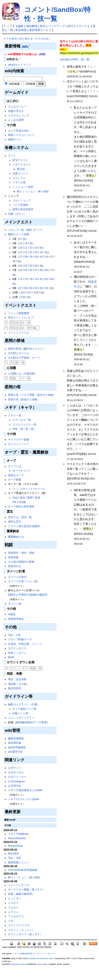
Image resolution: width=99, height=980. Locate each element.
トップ (8, 26)
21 (26, 248)
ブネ (11, 921)
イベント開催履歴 (19, 313)
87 (21, 288)
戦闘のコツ (15, 139)
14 (21, 243)
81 (41, 279)
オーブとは (15, 466)
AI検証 (12, 614)
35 (36, 252)
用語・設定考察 (17, 679)
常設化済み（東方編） (25, 328)
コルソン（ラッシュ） (21, 930)
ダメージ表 (15, 604)
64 (26, 270)
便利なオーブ (16, 475)
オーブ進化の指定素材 (21, 506)
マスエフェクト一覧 (24, 425)
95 (41, 288)
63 (21, 270)
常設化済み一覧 (20, 323)
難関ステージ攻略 (19, 234)
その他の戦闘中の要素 (21, 562)
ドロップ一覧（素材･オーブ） (26, 230)
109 (23, 297)
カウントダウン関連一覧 (26, 668)
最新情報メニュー (19, 862)
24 (36, 248)
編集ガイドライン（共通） (24, 704)
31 (26, 252)
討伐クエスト (34, 349)
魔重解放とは (16, 537)
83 (47, 279)
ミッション (19, 187)
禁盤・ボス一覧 (20, 378)
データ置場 (40, 722)
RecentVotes (15, 846)
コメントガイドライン (21, 718)
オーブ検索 (15, 480)
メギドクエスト (22, 165)
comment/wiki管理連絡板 (23, 870)
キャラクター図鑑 (19, 439)
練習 (19, 722)
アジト (12, 156)
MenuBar (13, 853)
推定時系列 (15, 688)
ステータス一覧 (22, 420)
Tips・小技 (14, 635)
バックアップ (56, 26)
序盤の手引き (16, 111)
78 (36, 279)
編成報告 (27, 722)
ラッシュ (17, 489)
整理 (30, 498)
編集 (21, 26)
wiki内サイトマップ (19, 65)
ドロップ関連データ (20, 639)
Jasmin (40, 964)
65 (31, 270)
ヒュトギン (15, 899)
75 (26, 279)
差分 (43, 26)
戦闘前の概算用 (38, 595)
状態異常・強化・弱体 (21, 553)
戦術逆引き (15, 566)
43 (41, 257)
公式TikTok (14, 786)
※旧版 (22, 502)
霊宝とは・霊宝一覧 (20, 517)
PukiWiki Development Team (41, 958)
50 (21, 266)
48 (14, 261)
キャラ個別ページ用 (24, 709)
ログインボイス (17, 648)
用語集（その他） (19, 684)
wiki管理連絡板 (17, 747)
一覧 (10, 30)
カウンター (29, 489)
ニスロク (13, 903)
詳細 (42, 54)
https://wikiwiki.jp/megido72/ (79, 53)
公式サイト (15, 768)
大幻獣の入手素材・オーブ (24, 358)
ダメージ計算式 (17, 577)
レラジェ (13, 912)
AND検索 (14, 84)
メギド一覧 (15, 416)
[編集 (25, 47)
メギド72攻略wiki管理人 (23, 954)
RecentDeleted (17, 838)
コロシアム (19, 178)
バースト (40, 489)
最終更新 (35, 30)
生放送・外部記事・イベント (25, 644)
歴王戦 (21, 169)
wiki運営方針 (15, 752)
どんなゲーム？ (17, 107)
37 (21, 257)
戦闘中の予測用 (17, 595)
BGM (11, 657)
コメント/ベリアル (19, 925)
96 (47, 288)
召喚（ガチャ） (17, 214)
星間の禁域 (15, 349)
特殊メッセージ (17, 653)
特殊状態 (13, 557)
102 (23, 293)
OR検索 (30, 84)
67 (36, 270)
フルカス (13, 908)
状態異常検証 (16, 619)
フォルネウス (16, 916)
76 (31, 279)
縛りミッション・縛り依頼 (33, 192)
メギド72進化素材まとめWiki (25, 790)
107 (29, 293)
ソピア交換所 (20, 205)
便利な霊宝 (15, 522)
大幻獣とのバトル (19, 353)
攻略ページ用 (20, 713)
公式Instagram (16, 781)
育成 (38, 498)
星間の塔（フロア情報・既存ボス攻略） (32, 395)
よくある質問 (16, 120)
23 (31, 248)
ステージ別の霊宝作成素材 (24, 526)
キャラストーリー (19, 444)
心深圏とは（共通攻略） (23, 374)
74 (21, 279)
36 (41, 252)
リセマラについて (19, 116)
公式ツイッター (17, 777)
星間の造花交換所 (23, 209)
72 (52, 270)
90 (31, 288)
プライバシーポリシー (46, 954)
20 (21, 248)
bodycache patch (18, 964)
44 (47, 257)
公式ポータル (16, 772)
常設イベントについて (21, 318)
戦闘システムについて (21, 135)
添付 (70, 26)
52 (26, 266)
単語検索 (21, 30)
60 (36, 266)
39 (31, 257)
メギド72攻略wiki (18, 834)
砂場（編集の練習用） (21, 894)
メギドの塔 (19, 183)
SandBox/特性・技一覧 (74, 59)
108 (36, 293)
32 (31, 252)
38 (26, 257)
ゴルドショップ (22, 201)
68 (41, 270)
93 (36, 288)
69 (47, 270)
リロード (81, 26)
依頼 (30, 187)
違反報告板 (15, 743)
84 (52, 279)
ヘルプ (47, 30)
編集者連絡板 (16, 738)
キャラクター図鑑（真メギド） (27, 890)
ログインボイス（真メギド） (25, 934)
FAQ (15, 498)
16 (26, 243)
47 (52, 257)
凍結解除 (32, 26)
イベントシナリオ (19, 333)
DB (14, 502)
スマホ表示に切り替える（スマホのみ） (27, 39)
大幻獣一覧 (17, 363)
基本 (23, 498)
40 (36, 257)
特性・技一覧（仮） (24, 429)
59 (31, 266)
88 (26, 288)
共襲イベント (20, 174)
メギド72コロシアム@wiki (24, 799)
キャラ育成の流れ (19, 131)
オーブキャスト (22, 471)
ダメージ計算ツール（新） (24, 581)
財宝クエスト (20, 160)
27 (21, 252)
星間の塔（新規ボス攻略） (24, 400)
